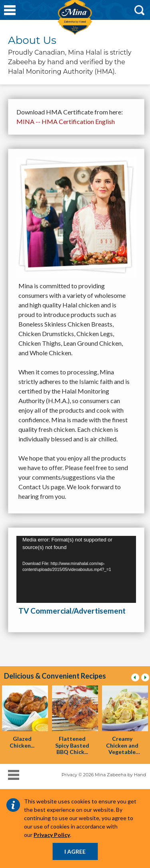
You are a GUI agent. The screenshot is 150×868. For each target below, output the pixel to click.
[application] (76, 569)
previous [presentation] (137, 679)
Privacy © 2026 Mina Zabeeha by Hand (104, 775)
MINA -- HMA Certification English (66, 121)
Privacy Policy (52, 835)
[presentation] (25, 708)
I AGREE (75, 851)
